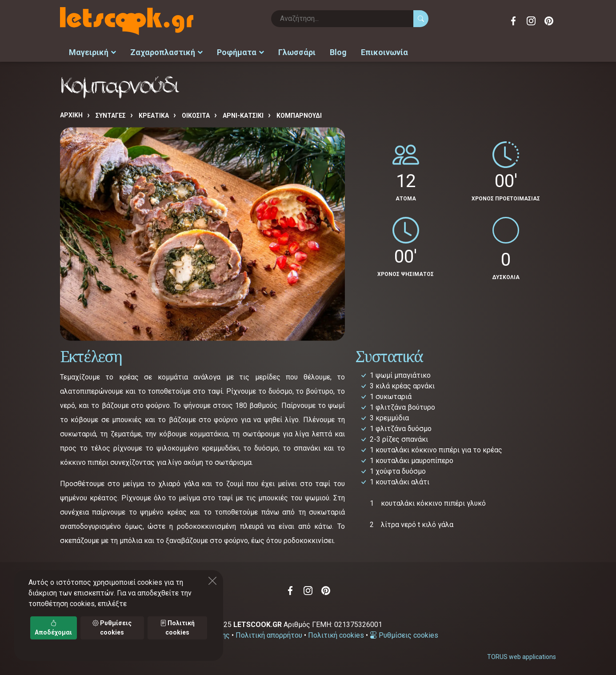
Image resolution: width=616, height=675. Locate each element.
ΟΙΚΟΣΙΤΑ (196, 114)
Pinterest (549, 21)
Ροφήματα (240, 51)
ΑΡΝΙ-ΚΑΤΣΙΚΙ (243, 114)
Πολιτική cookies (336, 634)
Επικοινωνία (384, 51)
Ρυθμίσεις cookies (404, 634)
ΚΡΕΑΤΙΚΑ (154, 114)
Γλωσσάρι (297, 51)
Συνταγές (111, 114)
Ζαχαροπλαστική (166, 51)
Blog (338, 51)
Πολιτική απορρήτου (269, 634)
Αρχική (71, 114)
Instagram (531, 21)
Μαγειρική (92, 51)
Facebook (513, 21)
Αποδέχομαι (53, 628)
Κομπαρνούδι (299, 114)
